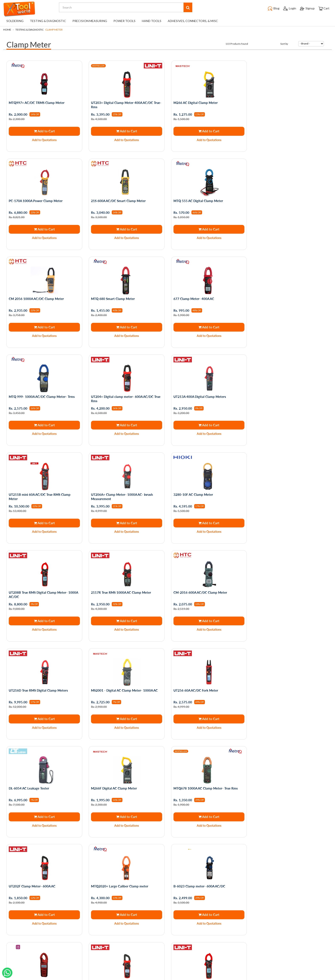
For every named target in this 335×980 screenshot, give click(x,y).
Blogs (37, 916)
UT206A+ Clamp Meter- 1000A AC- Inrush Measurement (122, 398)
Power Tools (124, 21)
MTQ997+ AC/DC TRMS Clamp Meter (37, 103)
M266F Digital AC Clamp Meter (196, 592)
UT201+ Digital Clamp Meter (30, 788)
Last (188, 850)
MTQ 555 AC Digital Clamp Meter (116, 201)
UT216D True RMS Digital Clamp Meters (203, 494)
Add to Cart (44, 131)
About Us (40, 904)
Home (7, 30)
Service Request (45, 928)
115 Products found (237, 44)
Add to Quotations (44, 140)
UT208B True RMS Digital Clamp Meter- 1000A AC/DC (290, 398)
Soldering (15, 21)
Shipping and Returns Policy (52, 910)
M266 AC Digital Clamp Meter (195, 103)
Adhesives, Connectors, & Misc (193, 21)
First (147, 850)
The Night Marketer (180, 977)
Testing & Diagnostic (48, 21)
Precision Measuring (90, 21)
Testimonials (42, 922)
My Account (97, 898)
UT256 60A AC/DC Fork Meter (31, 592)
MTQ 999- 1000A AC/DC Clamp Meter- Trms (124, 298)
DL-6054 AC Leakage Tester (111, 592)
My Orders (96, 892)
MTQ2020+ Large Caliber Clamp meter (120, 690)
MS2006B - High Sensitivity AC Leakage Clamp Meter (289, 790)
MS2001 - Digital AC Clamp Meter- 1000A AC (289, 494)
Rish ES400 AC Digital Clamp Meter (199, 788)
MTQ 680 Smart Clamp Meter (277, 201)
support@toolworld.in (166, 943)
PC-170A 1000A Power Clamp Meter (282, 103)
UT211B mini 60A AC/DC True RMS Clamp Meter (40, 398)
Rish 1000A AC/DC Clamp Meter (279, 690)
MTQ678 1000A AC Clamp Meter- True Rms (287, 592)
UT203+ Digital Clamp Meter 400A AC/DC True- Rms (126, 105)
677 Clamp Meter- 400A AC (29, 298)
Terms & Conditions (47, 898)
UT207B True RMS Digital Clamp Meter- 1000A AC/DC (126, 790)
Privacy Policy (43, 892)
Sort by (284, 44)
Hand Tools (152, 21)
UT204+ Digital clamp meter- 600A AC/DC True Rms (208, 301)
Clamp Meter (54, 30)
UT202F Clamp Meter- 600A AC (32, 690)
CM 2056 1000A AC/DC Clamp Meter (201, 201)
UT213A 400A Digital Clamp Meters (282, 298)
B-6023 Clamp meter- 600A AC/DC (199, 690)
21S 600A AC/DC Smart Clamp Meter (36, 201)
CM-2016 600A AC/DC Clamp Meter (118, 494)
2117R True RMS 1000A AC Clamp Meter (39, 494)
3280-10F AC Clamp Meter (193, 396)
